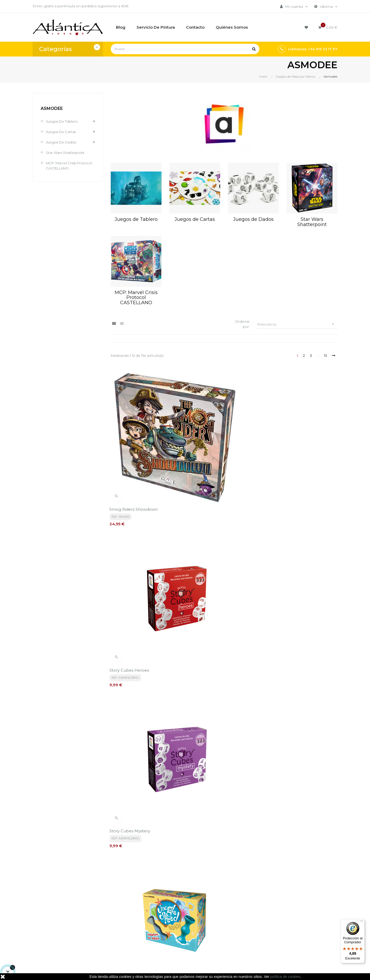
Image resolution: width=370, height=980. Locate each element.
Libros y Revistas (230, 932)
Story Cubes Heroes (209, 450)
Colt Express (279, 753)
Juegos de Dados (62, 142)
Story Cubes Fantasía (132, 652)
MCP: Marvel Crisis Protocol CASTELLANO (67, 166)
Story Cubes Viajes (285, 551)
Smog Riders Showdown (135, 450)
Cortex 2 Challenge (286, 652)
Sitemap (223, 940)
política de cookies (285, 977)
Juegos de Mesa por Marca (234, 911)
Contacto (171, 940)
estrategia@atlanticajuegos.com (62, 937)
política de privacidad (141, 860)
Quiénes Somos (178, 932)
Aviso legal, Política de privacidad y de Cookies (184, 920)
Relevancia (298, 324)
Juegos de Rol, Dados (235, 923)
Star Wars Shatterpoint (66, 153)
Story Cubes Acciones (210, 551)
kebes (134, 971)
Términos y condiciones (184, 909)
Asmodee (52, 108)
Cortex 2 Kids (202, 753)
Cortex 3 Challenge (130, 753)
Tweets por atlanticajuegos (291, 907)
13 (325, 356)
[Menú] (362, 922)
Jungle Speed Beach (132, 551)
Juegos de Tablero (63, 121)
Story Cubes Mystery (287, 450)
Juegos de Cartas (62, 132)
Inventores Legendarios (212, 652)
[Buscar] (185, 49)
